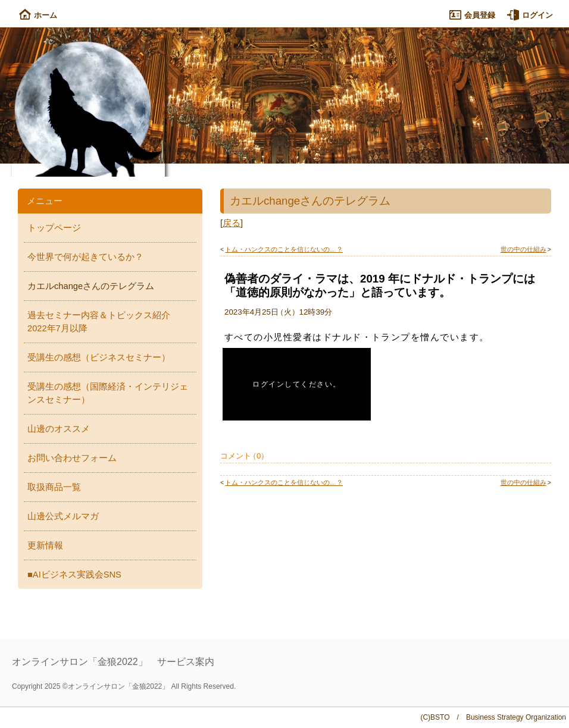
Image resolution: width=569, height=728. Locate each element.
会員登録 (472, 15)
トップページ (54, 228)
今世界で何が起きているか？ (85, 257)
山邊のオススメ (59, 429)
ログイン (530, 15)
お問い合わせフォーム (72, 458)
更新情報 (45, 545)
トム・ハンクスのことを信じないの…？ (284, 249)
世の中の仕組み (523, 249)
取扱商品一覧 (54, 487)
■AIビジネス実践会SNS (74, 575)
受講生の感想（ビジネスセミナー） (99, 357)
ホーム (38, 15)
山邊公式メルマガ (63, 516)
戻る (232, 223)
